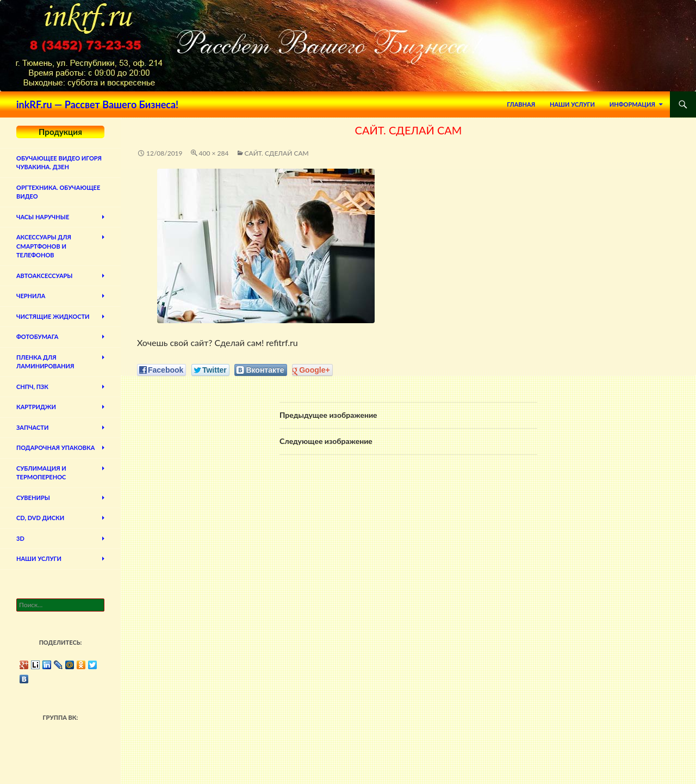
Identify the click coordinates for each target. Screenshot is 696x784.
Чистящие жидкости (53, 316)
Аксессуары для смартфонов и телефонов (44, 246)
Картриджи (36, 407)
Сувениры (33, 498)
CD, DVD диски (40, 518)
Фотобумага (37, 337)
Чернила (31, 296)
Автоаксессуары (44, 276)
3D (20, 538)
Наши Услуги (572, 104)
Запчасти (32, 427)
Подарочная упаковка (55, 447)
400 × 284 (214, 153)
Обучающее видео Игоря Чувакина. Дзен (59, 163)
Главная (521, 104)
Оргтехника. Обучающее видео (58, 192)
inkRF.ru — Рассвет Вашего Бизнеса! (97, 104)
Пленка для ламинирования (45, 362)
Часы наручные (43, 217)
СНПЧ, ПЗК (32, 387)
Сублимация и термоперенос (41, 473)
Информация (632, 104)
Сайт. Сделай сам (277, 153)
